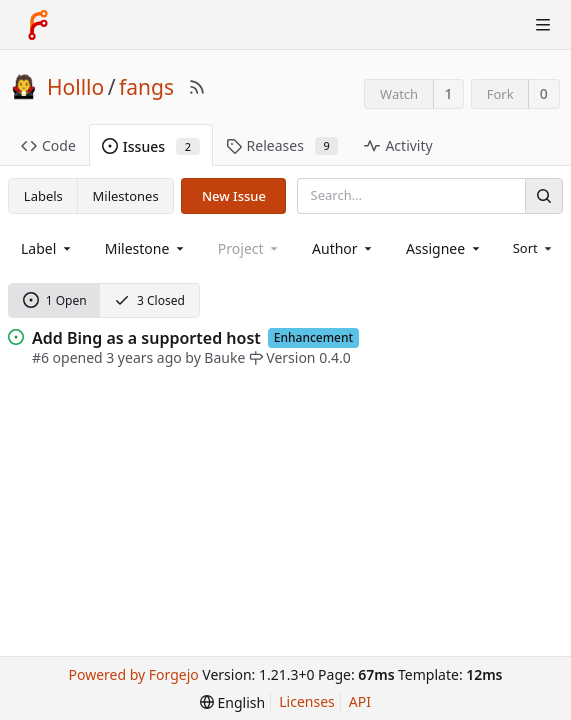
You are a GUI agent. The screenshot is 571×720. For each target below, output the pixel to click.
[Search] (544, 195)
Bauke (224, 357)
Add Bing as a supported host (146, 338)
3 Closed (149, 300)
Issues (151, 146)
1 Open (55, 300)
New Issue (234, 196)
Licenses (307, 701)
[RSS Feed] (197, 87)
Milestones (126, 196)
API (360, 701)
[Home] (38, 25)
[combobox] (47, 248)
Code (48, 145)
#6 (40, 357)
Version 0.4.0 (300, 357)
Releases (282, 145)
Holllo (75, 87)
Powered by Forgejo (134, 674)
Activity (398, 145)
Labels (43, 196)
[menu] (534, 248)
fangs (146, 87)
